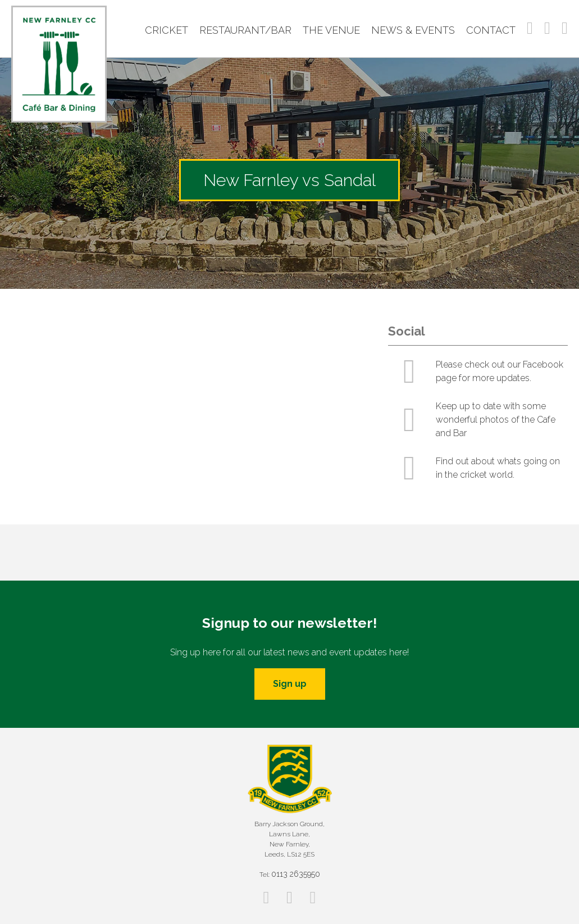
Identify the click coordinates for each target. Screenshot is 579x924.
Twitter (565, 28)
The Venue (331, 30)
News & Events (413, 30)
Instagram (547, 28)
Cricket (167, 30)
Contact (491, 30)
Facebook (530, 28)
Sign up (290, 684)
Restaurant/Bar (245, 30)
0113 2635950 (296, 874)
